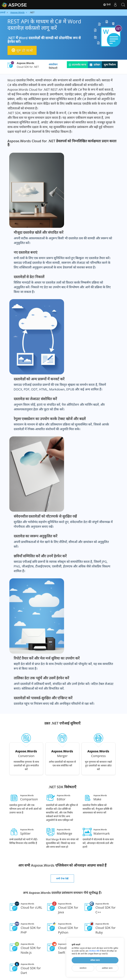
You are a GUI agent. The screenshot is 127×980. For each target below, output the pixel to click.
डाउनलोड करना (77, 65)
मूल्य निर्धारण (110, 65)
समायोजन (83, 968)
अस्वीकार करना (107, 968)
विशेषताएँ (53, 68)
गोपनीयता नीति (94, 951)
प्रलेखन (95, 65)
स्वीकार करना (95, 960)
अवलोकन (53, 64)
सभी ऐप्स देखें (62, 878)
